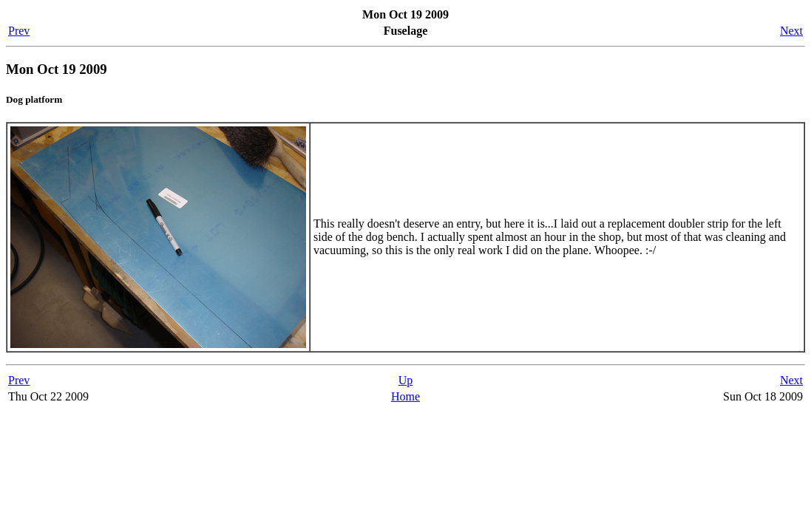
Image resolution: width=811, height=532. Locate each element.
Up (406, 380)
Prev (19, 31)
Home (405, 396)
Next (791, 31)
